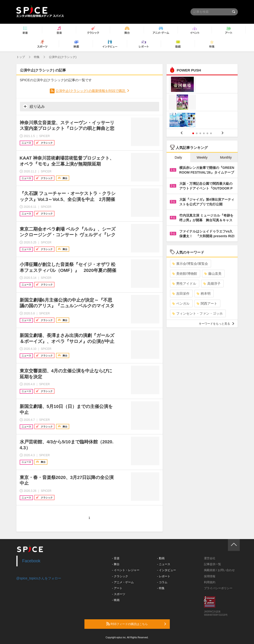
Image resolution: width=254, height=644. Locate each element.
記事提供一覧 (212, 564)
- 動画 (161, 558)
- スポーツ (118, 594)
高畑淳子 (212, 284)
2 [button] (197, 133)
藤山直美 (213, 274)
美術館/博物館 (185, 274)
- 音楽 (116, 558)
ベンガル (181, 303)
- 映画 (116, 600)
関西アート (207, 303)
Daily (178, 157)
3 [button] (200, 133)
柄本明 (204, 294)
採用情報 (210, 576)
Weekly (202, 157)
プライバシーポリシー (218, 588)
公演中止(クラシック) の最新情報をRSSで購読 (91, 91)
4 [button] (204, 133)
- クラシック (120, 576)
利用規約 (210, 582)
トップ (21, 57)
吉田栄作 (181, 294)
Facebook (31, 561)
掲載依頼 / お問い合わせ (219, 570)
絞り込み (34, 106)
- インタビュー (166, 570)
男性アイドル (184, 284)
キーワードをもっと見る (216, 324)
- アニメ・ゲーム (123, 582)
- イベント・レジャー (126, 570)
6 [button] (211, 133)
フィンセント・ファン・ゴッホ (197, 313)
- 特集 (161, 588)
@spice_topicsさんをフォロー (39, 578)
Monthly (226, 157)
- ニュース (164, 564)
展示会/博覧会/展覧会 (190, 264)
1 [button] (193, 133)
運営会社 (210, 558)
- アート (117, 588)
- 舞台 (116, 564)
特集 (37, 57)
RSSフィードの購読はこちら (136, 624)
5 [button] (207, 133)
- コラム (162, 582)
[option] (202, 103)
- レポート (164, 576)
